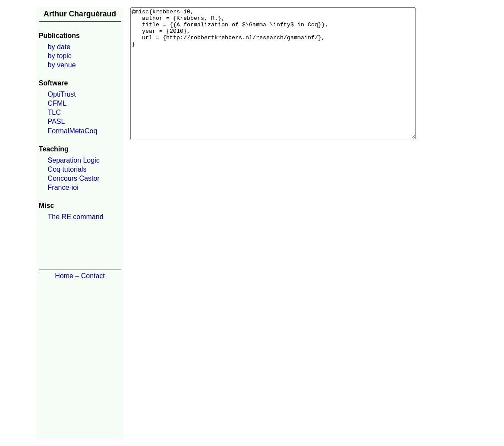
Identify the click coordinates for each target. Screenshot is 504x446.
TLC (54, 112)
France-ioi (63, 187)
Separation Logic (74, 160)
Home (64, 276)
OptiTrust (62, 94)
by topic (60, 56)
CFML (57, 103)
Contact (93, 276)
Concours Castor (74, 178)
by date (59, 47)
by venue (62, 65)
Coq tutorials (67, 169)
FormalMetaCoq (73, 131)
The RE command (76, 217)
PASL (57, 121)
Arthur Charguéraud (80, 14)
